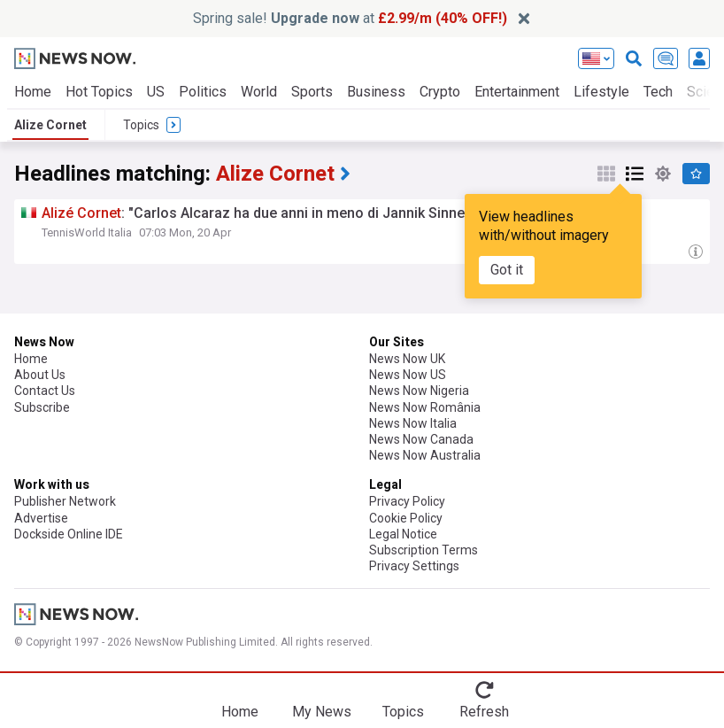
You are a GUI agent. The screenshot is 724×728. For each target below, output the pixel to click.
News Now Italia (413, 423)
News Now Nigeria (419, 391)
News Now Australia (425, 455)
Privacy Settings (414, 566)
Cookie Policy (406, 518)
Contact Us (45, 391)
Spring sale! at (350, 18)
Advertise (41, 518)
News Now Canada (421, 439)
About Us (40, 375)
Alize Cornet (50, 125)
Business (376, 92)
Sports (312, 92)
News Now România (425, 407)
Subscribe (42, 407)
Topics (403, 712)
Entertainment (517, 92)
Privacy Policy (407, 501)
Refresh (484, 712)
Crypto (440, 92)
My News (322, 712)
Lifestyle (601, 92)
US (156, 92)
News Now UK (407, 359)
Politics (203, 92)
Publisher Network (65, 501)
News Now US (408, 375)
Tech (658, 92)
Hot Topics (99, 92)
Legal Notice (403, 534)
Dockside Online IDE (69, 534)
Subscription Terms (424, 550)
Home (33, 92)
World (259, 92)
